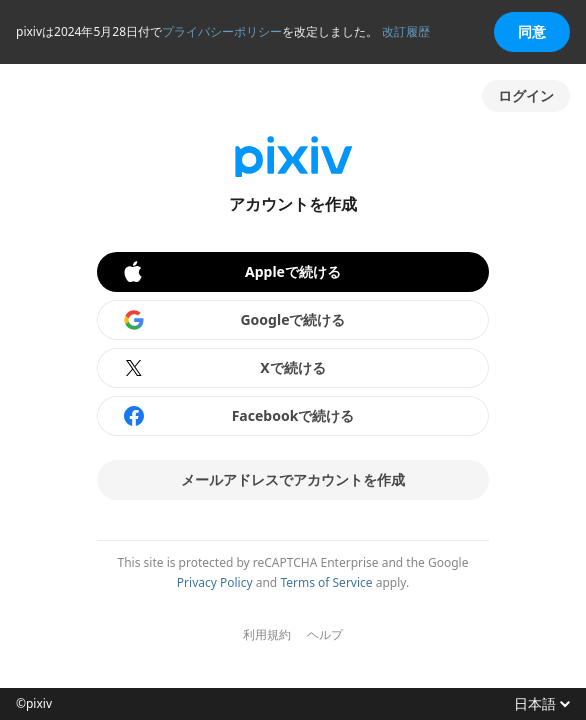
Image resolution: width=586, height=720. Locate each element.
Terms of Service (326, 582)
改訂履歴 (406, 31)
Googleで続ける (234, 320)
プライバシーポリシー (222, 31)
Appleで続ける (231, 272)
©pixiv (34, 704)
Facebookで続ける (238, 416)
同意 (532, 31)
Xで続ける (224, 368)
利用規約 (267, 635)
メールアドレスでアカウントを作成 (293, 479)
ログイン (526, 95)
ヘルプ (325, 635)
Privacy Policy (215, 582)
